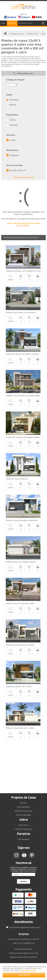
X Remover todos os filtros (23, 177)
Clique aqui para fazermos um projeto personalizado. (23, 224)
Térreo (11, 120)
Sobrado (12, 125)
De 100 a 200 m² (16, 170)
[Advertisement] (23, 766)
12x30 (11, 140)
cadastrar (23, 881)
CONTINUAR (24, 975)
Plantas (11, 105)
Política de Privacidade (28, 970)
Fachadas (12, 100)
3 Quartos (13, 155)
